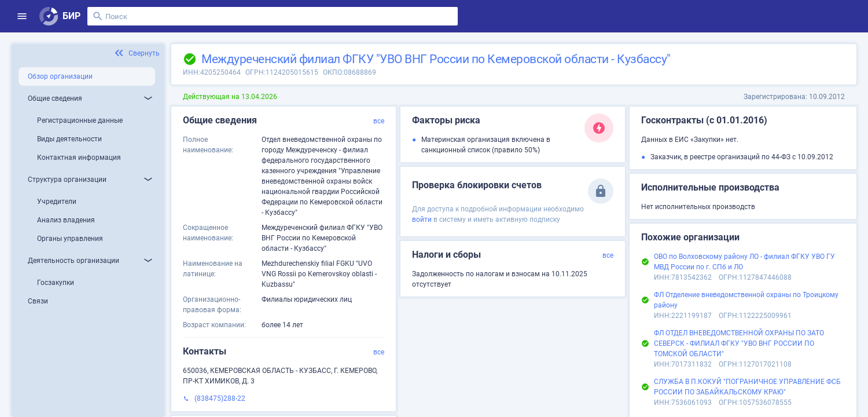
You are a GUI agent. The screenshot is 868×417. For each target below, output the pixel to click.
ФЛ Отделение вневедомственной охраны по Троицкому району (746, 300)
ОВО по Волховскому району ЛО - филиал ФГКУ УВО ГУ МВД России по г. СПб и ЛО (744, 262)
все (379, 121)
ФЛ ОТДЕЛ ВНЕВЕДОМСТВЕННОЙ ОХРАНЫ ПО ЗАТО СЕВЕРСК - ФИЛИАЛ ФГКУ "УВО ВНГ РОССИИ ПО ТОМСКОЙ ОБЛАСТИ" (739, 343)
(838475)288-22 (220, 398)
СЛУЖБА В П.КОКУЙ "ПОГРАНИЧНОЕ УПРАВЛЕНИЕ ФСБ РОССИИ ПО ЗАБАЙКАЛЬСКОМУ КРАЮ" (747, 387)
